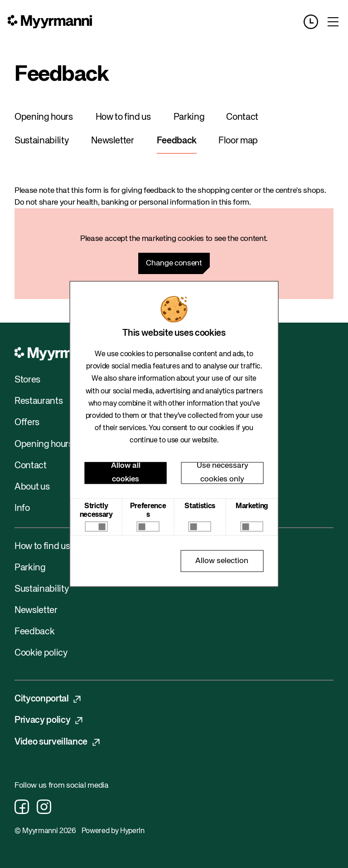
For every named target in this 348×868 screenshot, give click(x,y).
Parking (189, 117)
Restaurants (39, 401)
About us (32, 487)
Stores (27, 380)
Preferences (148, 511)
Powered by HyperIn (113, 831)
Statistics (200, 506)
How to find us (123, 117)
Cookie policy (41, 653)
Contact (242, 117)
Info (22, 508)
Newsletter (113, 141)
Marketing (252, 506)
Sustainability (41, 141)
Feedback (177, 141)
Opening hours (44, 117)
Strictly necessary (96, 511)
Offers (27, 423)
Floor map (238, 141)
